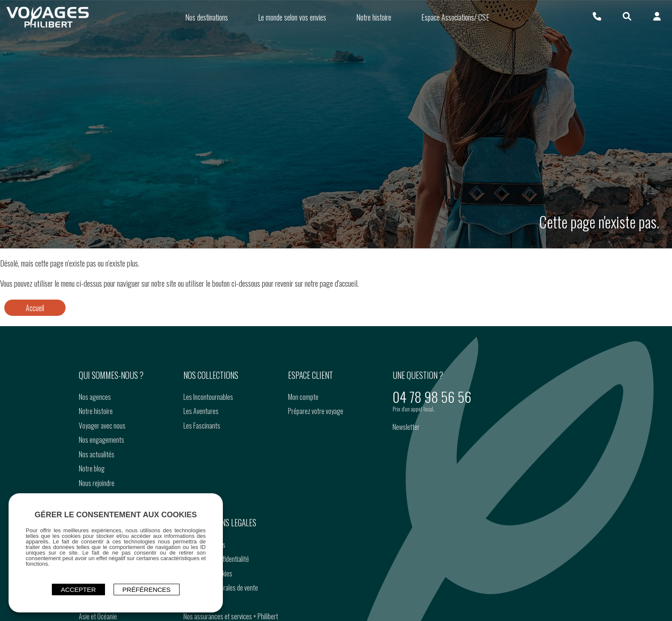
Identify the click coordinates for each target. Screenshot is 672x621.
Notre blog (92, 468)
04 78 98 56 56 (432, 397)
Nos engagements (102, 440)
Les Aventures (201, 411)
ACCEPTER (78, 589)
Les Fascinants (202, 426)
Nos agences (95, 397)
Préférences (147, 589)
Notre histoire (96, 411)
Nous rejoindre (97, 483)
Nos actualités (97, 454)
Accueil (35, 308)
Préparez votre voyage (316, 411)
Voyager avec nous (102, 426)
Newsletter (406, 427)
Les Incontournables (208, 397)
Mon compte (303, 397)
